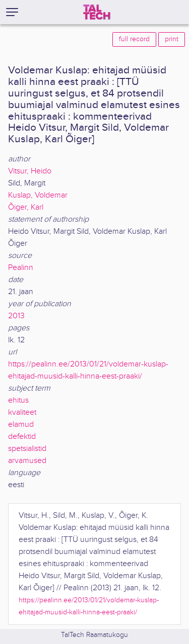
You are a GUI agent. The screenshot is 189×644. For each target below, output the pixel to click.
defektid (22, 437)
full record (134, 39)
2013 (16, 316)
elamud (21, 425)
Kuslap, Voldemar (38, 195)
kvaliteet (22, 412)
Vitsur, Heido (30, 171)
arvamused (27, 461)
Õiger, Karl (26, 207)
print (172, 39)
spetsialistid (27, 449)
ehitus (18, 400)
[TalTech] (97, 12)
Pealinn (21, 268)
